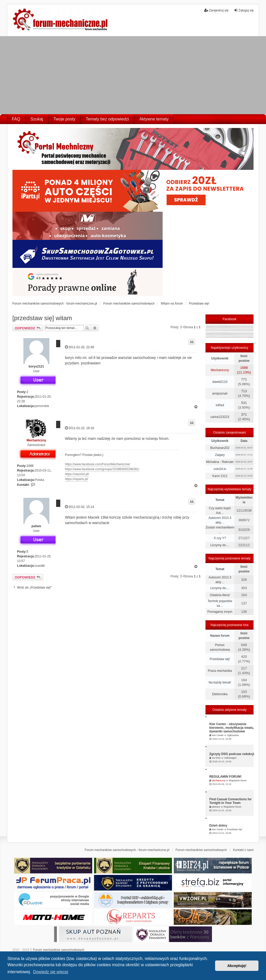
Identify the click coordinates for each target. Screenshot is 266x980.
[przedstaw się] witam (42, 318)
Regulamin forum (238, 781)
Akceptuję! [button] (237, 966)
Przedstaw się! (220, 659)
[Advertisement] (133, 75)
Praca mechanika (220, 671)
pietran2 (216, 807)
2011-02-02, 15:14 (79, 507)
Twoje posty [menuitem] (64, 119)
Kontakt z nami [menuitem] (243, 850)
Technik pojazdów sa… (220, 603)
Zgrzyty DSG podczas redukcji (232, 754)
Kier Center (218, 735)
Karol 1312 (220, 476)
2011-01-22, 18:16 (79, 428)
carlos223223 (220, 417)
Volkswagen (230, 758)
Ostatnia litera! (220, 595)
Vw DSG (216, 758)
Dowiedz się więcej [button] (51, 972)
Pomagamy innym (220, 612)
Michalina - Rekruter (220, 462)
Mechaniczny (36, 440)
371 (244, 414)
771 (244, 379)
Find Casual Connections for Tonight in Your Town (231, 801)
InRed (220, 405)
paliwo (36, 526)
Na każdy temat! (220, 682)
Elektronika (220, 694)
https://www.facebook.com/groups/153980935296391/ (102, 469)
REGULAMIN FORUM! (225, 777)
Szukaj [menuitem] (37, 119)
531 (244, 403)
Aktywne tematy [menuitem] (154, 119)
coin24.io (220, 469)
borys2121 (36, 366)
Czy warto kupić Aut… (220, 511)
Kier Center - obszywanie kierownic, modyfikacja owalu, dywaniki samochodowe (232, 728)
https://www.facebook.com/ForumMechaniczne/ (98, 464)
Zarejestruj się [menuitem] (216, 10)
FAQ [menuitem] (16, 119)
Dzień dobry (218, 826)
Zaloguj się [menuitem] (244, 10)
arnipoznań (220, 394)
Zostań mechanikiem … (220, 530)
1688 (30, 466)
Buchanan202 (220, 448)
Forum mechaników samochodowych (59, 950)
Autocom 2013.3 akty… (220, 520)
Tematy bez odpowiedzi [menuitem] (107, 119)
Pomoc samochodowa (220, 647)
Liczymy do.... (220, 545)
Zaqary (220, 455)
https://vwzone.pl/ (77, 474)
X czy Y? (220, 538)
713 (244, 391)
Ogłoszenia (233, 735)
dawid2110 (220, 382)
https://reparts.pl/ (77, 479)
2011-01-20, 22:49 (79, 347)
